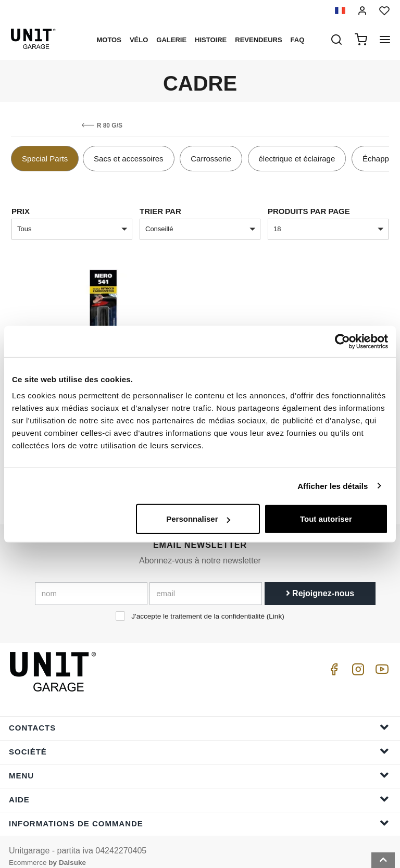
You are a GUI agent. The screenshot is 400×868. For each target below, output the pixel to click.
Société (199, 741)
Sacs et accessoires (128, 159)
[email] (206, 584)
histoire (211, 40)
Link (275, 606)
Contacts (199, 717)
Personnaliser (198, 519)
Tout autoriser (326, 519)
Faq (298, 40)
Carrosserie (211, 159)
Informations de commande (199, 813)
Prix (21, 211)
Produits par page (309, 211)
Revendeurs (258, 40)
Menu (199, 765)
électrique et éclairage (297, 159)
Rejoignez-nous (320, 583)
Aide (199, 789)
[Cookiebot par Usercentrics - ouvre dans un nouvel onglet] (342, 341)
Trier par (160, 211)
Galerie (171, 40)
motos (109, 40)
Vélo (139, 40)
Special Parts (45, 159)
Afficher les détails (333, 486)
